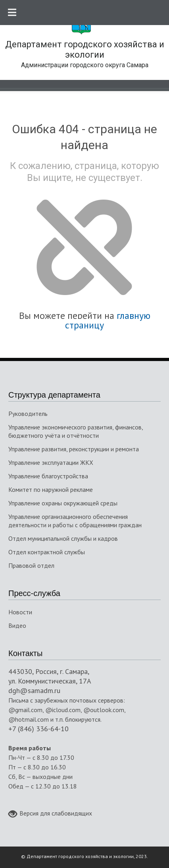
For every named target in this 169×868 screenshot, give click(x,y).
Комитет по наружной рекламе (51, 489)
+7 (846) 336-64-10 (38, 729)
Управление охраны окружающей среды (63, 503)
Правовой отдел (31, 565)
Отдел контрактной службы (47, 552)
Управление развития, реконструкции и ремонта (74, 449)
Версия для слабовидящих (50, 814)
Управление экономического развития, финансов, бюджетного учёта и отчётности (76, 431)
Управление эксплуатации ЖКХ (51, 462)
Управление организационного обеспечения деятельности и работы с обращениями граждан (75, 521)
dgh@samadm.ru (34, 690)
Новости (20, 612)
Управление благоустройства (48, 476)
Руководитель (28, 414)
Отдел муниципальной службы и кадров (63, 538)
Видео (17, 625)
